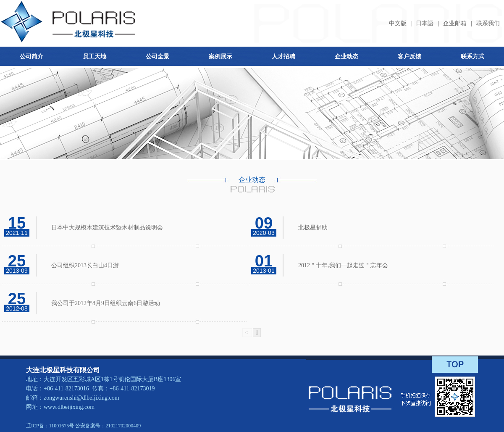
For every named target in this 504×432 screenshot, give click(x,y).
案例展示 (220, 57)
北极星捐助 (313, 228)
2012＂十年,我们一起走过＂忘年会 (343, 265)
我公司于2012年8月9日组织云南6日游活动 (106, 303)
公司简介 (31, 57)
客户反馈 (409, 57)
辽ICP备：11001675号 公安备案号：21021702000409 (83, 426)
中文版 (398, 23)
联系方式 (472, 57)
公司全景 (157, 57)
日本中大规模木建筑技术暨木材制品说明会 (107, 228)
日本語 (425, 23)
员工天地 (94, 57)
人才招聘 (283, 57)
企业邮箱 (455, 23)
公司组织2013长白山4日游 (85, 265)
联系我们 (488, 23)
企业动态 (346, 57)
